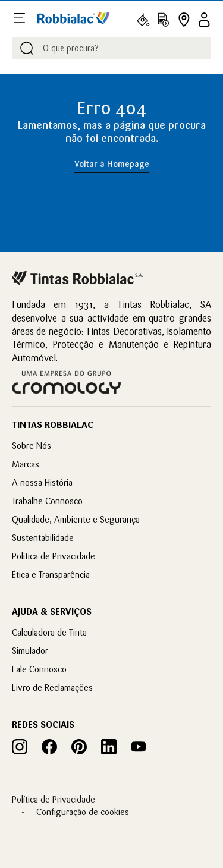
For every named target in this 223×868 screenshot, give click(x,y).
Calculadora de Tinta (49, 632)
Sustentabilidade (43, 538)
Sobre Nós (32, 446)
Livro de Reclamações (52, 688)
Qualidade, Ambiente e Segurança (76, 519)
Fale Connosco (39, 669)
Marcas (26, 464)
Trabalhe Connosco (47, 501)
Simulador (30, 651)
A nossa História (42, 482)
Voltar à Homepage (112, 164)
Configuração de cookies (83, 812)
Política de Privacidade (54, 556)
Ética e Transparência (51, 575)
